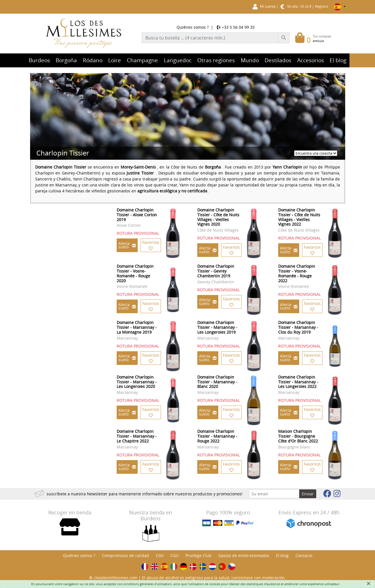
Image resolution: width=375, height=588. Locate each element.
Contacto (304, 555)
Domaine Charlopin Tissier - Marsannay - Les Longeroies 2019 (217, 327)
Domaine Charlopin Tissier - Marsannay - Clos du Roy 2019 (298, 327)
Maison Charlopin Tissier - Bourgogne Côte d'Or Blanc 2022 (298, 436)
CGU (174, 555)
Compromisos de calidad (125, 555)
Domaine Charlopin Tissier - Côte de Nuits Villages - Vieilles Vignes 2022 (299, 217)
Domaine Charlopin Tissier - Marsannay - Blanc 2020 (217, 382)
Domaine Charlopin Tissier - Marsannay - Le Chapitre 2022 (137, 436)
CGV (160, 555)
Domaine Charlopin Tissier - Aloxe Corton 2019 (137, 215)
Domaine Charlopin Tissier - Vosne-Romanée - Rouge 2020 (135, 273)
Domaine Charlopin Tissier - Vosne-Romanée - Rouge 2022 (297, 273)
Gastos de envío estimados (244, 555)
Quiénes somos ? (193, 27)
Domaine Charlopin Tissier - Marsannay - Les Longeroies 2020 (137, 382)
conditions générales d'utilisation (147, 584)
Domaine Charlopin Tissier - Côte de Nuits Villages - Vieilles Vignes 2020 (218, 217)
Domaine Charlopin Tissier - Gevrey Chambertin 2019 (216, 271)
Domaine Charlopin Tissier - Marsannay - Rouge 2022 (217, 436)
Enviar (308, 494)
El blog (282, 555)
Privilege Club (198, 555)
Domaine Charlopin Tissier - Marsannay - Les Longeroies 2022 (298, 382)
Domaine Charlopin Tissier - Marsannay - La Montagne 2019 (137, 327)
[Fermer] (368, 583)
